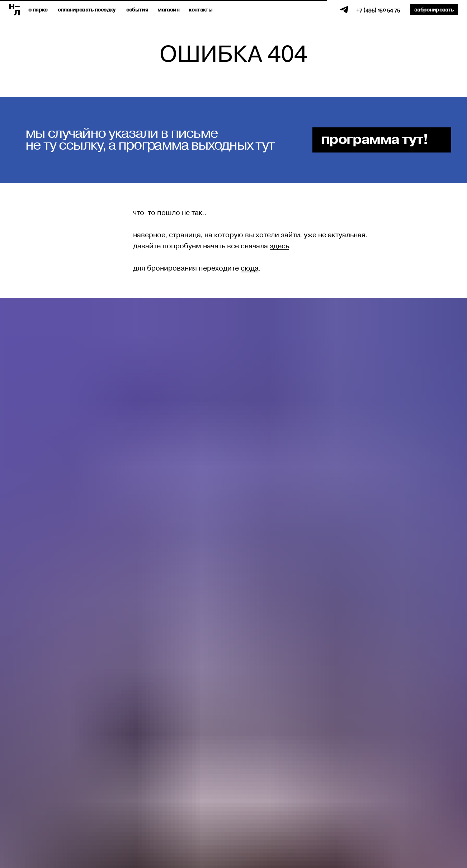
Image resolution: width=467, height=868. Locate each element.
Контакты (201, 10)
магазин (168, 10)
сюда (249, 268)
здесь (279, 246)
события (137, 10)
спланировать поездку (87, 10)
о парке (38, 10)
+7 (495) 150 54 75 (378, 10)
